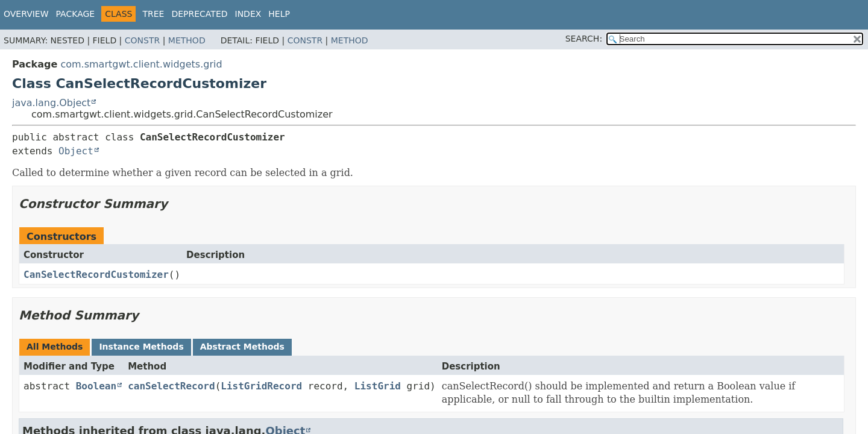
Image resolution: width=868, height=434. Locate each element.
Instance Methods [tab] (141, 347)
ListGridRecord (261, 386)
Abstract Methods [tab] (242, 347)
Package (76, 14)
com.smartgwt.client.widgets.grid (141, 64)
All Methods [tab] (55, 347)
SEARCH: (584, 39)
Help (279, 14)
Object (76, 151)
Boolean (96, 386)
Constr (142, 40)
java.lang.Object (51, 103)
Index (248, 14)
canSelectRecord (171, 386)
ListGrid (378, 386)
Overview (26, 14)
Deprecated (199, 14)
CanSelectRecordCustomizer (96, 275)
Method (187, 40)
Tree (153, 14)
